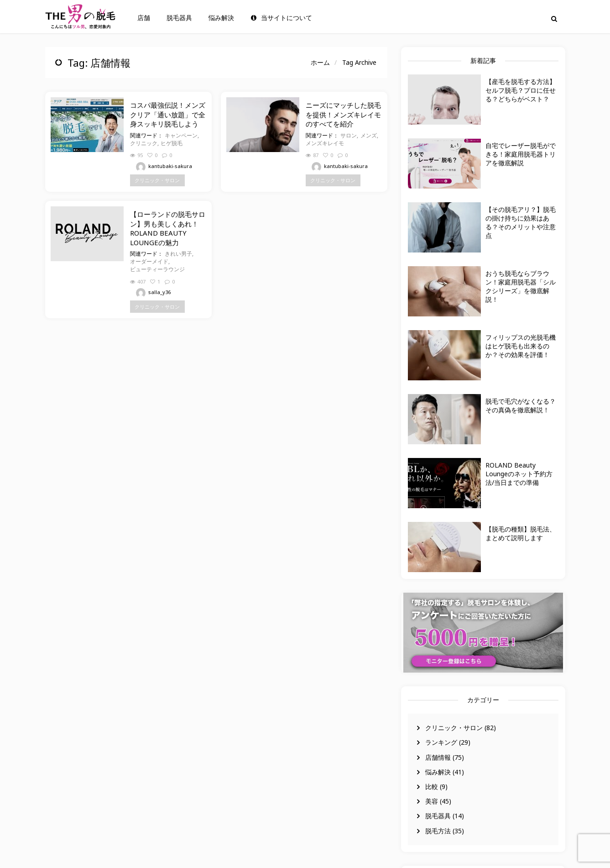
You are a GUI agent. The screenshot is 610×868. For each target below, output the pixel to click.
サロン (349, 135)
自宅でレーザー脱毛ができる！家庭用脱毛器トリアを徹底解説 (521, 154)
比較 (432, 786)
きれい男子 (178, 254)
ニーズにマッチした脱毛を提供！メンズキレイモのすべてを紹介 (343, 114)
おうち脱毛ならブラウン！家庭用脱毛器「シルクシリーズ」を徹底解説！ (521, 286)
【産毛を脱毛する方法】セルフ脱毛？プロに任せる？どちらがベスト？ (521, 90)
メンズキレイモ (325, 143)
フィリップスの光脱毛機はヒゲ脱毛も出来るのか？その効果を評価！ (521, 346)
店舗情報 (438, 757)
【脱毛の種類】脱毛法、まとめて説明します (521, 533)
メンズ (369, 135)
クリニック (144, 143)
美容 (432, 801)
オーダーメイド (149, 261)
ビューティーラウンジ (157, 269)
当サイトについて (282, 18)
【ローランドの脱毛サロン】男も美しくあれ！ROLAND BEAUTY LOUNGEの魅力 (168, 228)
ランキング (441, 742)
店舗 (144, 18)
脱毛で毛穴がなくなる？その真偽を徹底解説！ (521, 405)
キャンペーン (181, 135)
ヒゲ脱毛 (172, 143)
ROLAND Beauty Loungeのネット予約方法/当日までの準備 (519, 474)
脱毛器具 (179, 18)
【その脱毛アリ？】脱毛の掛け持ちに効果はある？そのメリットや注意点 (521, 222)
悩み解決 (221, 18)
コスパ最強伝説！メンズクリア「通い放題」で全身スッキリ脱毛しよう (168, 114)
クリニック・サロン (454, 728)
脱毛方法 (438, 831)
